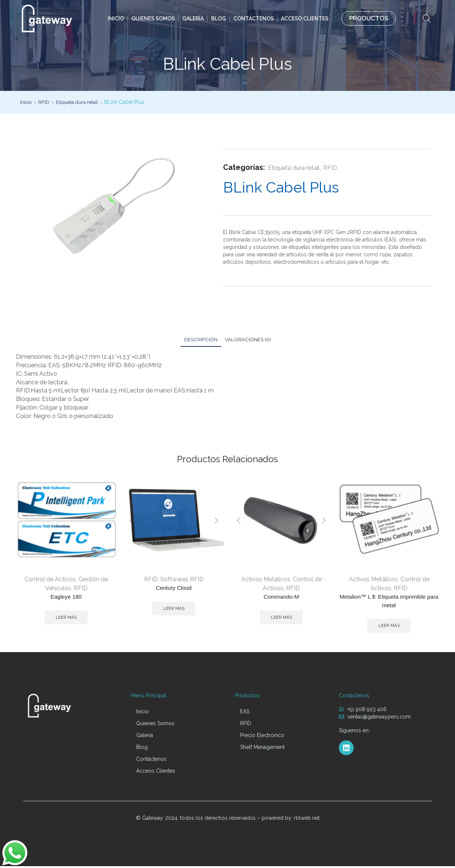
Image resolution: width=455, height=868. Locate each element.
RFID (45, 102)
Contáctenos (254, 19)
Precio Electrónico (262, 737)
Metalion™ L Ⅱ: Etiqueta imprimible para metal (389, 602)
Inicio (116, 19)
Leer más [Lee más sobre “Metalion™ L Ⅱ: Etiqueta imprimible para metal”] (389, 627)
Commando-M (281, 597)
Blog (219, 19)
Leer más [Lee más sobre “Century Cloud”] (174, 609)
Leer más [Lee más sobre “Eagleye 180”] (66, 618)
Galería (193, 19)
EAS (245, 713)
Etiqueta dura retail (79, 102)
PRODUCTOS (369, 18)
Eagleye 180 (66, 597)
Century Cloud (174, 588)
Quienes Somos (153, 19)
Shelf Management (262, 749)
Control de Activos (50, 580)
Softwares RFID (182, 580)
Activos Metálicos (266, 580)
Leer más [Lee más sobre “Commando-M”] (281, 618)
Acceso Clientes (305, 19)
